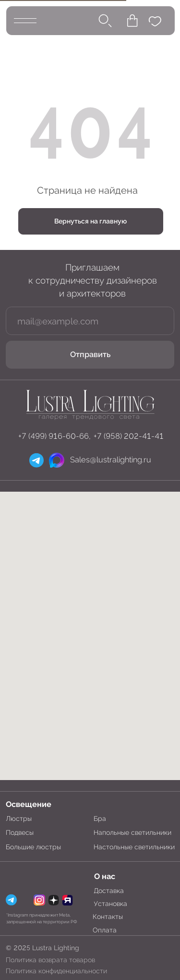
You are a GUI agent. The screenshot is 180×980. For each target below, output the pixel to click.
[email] (90, 321)
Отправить (90, 354)
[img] (90, 404)
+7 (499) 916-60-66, (54, 436)
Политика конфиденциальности (56, 971)
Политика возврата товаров (50, 960)
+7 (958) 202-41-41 (129, 436)
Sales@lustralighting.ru (111, 460)
